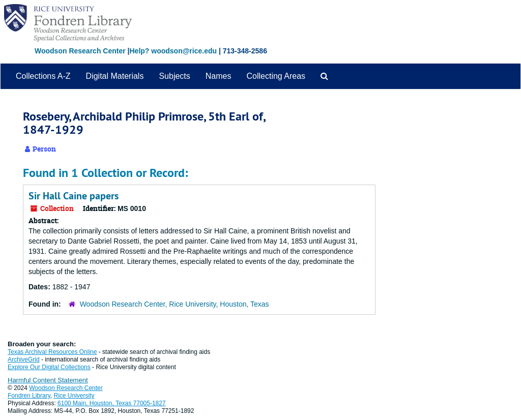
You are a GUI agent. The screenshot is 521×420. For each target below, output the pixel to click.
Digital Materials (115, 76)
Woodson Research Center (80, 51)
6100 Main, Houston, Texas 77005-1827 (112, 403)
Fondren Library (29, 396)
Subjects (174, 76)
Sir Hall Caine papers (74, 196)
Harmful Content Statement (48, 380)
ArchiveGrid (24, 359)
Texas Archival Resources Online (52, 352)
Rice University (74, 396)
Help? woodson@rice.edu (173, 51)
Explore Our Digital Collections (49, 367)
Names (219, 76)
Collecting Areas (276, 76)
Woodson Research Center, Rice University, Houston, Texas (175, 304)
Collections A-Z (43, 76)
